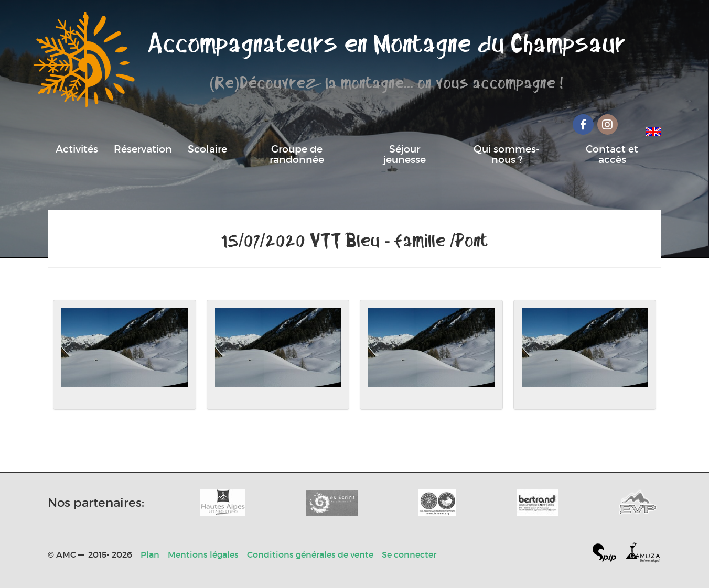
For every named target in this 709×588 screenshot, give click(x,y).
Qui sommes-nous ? (507, 154)
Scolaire (207, 149)
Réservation (143, 149)
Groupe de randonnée (297, 154)
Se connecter (409, 554)
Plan (150, 554)
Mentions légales (203, 554)
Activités (77, 149)
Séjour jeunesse (405, 154)
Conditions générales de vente (310, 554)
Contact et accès (612, 154)
